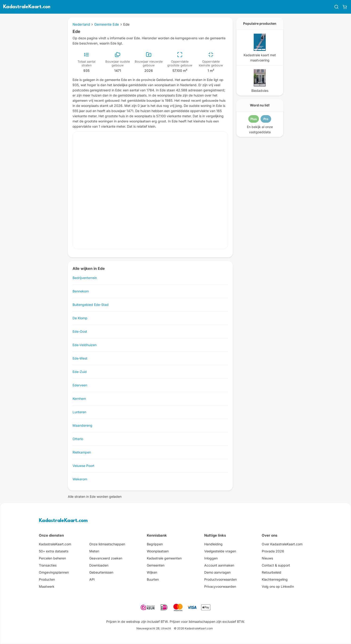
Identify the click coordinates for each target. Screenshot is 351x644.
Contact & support (276, 565)
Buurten (153, 579)
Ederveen (80, 385)
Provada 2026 (273, 551)
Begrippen (155, 544)
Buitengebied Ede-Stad (91, 305)
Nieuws (267, 558)
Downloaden (99, 565)
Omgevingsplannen (54, 572)
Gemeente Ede (107, 24)
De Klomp (80, 318)
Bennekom (81, 291)
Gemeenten (156, 565)
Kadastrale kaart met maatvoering (260, 58)
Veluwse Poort (84, 466)
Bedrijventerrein (85, 278)
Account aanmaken (219, 565)
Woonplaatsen (158, 551)
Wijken (152, 572)
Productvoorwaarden (220, 579)
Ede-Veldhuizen (85, 345)
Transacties (48, 565)
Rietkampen (82, 452)
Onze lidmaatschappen (107, 544)
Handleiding (213, 544)
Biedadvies (260, 91)
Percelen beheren (52, 558)
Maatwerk (47, 586)
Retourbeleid (271, 572)
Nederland (81, 24)
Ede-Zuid (80, 372)
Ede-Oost (80, 331)
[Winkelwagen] (345, 7)
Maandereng (82, 425)
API (92, 579)
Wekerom (80, 479)
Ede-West (80, 358)
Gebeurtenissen (101, 572)
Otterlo (78, 439)
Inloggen (211, 558)
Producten (47, 579)
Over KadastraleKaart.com (282, 544)
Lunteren (79, 412)
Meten (94, 551)
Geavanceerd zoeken (106, 558)
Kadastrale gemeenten (164, 558)
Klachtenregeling (275, 579)
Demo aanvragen (217, 572)
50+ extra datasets (54, 551)
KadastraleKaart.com (63, 521)
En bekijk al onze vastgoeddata (260, 129)
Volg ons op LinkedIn (278, 586)
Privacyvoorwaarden (220, 586)
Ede (126, 24)
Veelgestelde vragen (220, 551)
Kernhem (79, 399)
